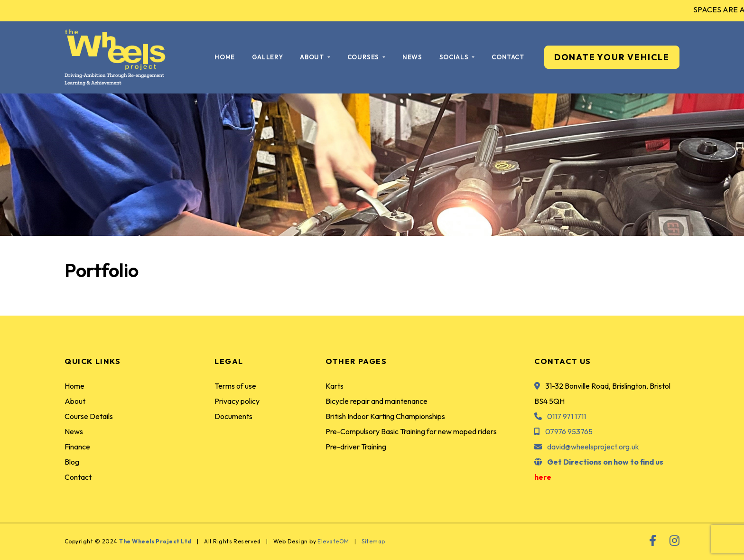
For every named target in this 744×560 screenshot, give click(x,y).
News (412, 57)
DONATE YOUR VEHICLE (612, 57)
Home (225, 57)
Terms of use (235, 386)
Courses (364, 57)
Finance (77, 447)
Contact (508, 57)
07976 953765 (569, 431)
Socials (455, 57)
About (313, 57)
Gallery (268, 57)
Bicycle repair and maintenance (377, 401)
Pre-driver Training (356, 447)
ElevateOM (333, 541)
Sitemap (373, 541)
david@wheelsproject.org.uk (593, 447)
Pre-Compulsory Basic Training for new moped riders (411, 431)
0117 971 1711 (567, 416)
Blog (72, 462)
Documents (233, 416)
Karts (335, 386)
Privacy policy (237, 401)
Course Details (89, 416)
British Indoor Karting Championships (385, 416)
